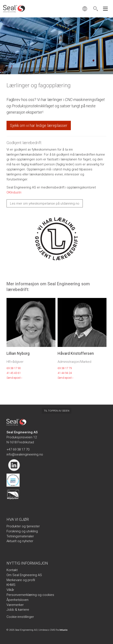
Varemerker (15, 605)
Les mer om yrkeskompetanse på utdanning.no (45, 203)
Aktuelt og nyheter (20, 541)
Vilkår (10, 590)
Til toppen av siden (57, 411)
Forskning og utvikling (22, 531)
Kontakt (12, 570)
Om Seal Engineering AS (24, 575)
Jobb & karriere (18, 610)
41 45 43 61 (14, 373)
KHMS (11, 585)
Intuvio (64, 630)
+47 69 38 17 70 (18, 449)
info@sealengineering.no (25, 454)
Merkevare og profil (21, 580)
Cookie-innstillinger (20, 617)
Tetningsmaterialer (20, 536)
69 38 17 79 (65, 368)
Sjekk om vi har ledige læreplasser (39, 125)
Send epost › (14, 378)
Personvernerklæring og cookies (30, 595)
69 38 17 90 (14, 368)
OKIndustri (14, 192)
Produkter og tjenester (23, 526)
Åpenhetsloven (17, 600)
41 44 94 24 (65, 373)
